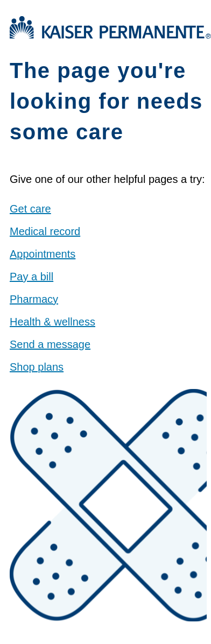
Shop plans (37, 367)
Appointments (43, 254)
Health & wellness (52, 322)
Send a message (50, 344)
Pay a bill (31, 277)
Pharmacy (34, 299)
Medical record (45, 231)
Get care (30, 209)
